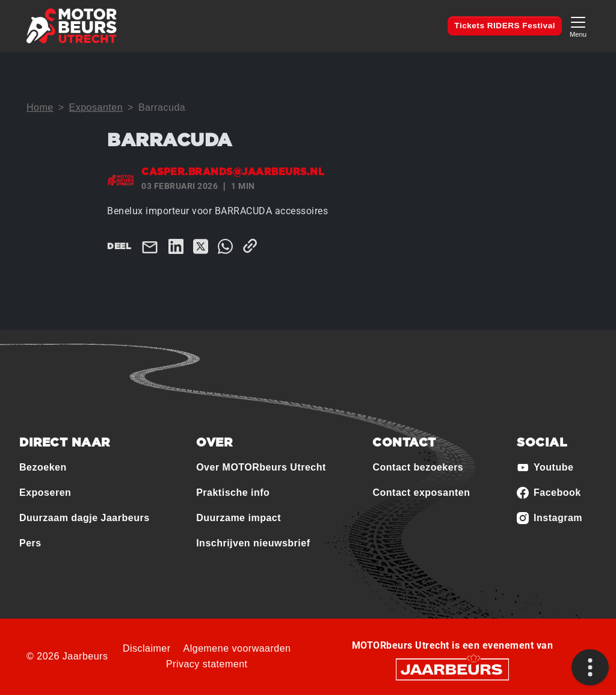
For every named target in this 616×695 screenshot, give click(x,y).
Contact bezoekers (418, 467)
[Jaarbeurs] (452, 668)
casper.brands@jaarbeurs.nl (233, 172)
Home (40, 107)
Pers (30, 543)
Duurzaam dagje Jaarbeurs (85, 518)
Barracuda (162, 107)
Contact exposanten (421, 493)
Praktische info (233, 493)
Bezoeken (43, 467)
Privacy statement (207, 664)
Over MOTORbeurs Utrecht (261, 467)
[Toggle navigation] (578, 26)
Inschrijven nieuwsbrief (253, 543)
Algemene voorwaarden (237, 648)
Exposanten (96, 107)
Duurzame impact (239, 518)
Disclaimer (147, 648)
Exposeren (45, 493)
